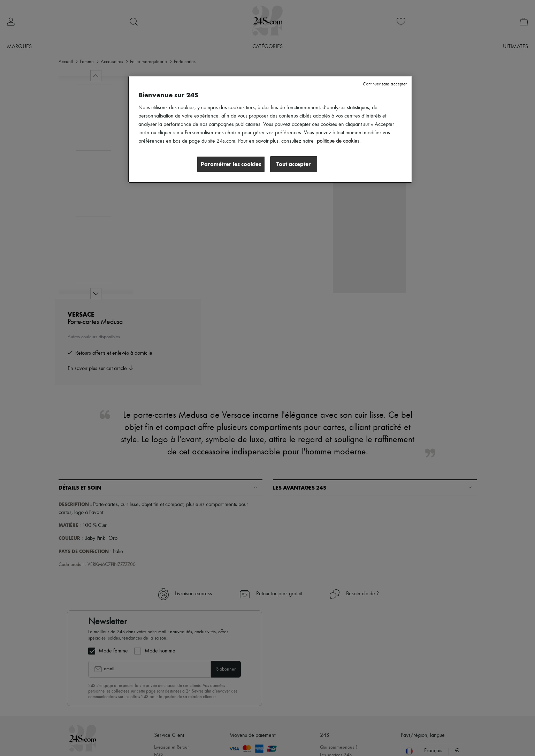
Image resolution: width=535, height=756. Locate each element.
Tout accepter (294, 164)
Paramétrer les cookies (231, 164)
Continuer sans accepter (385, 84)
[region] (270, 129)
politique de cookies (338, 141)
